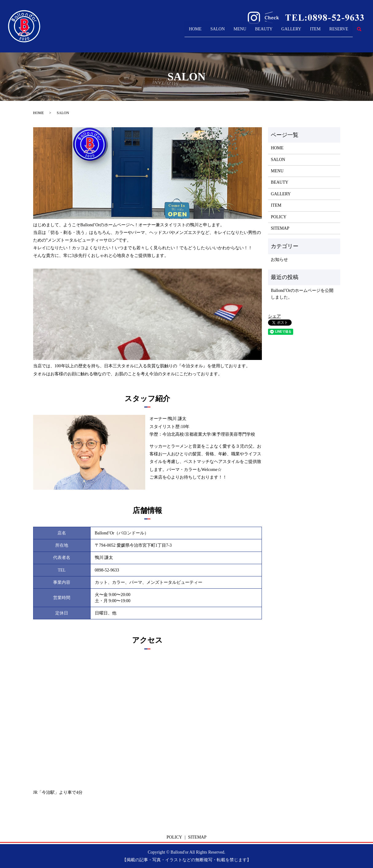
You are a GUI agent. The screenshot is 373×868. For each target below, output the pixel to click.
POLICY (279, 217)
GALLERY (272, 32)
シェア (274, 316)
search (359, 32)
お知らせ (279, 260)
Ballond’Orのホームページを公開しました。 (302, 294)
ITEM (303, 32)
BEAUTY (237, 32)
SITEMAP (280, 228)
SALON (177, 32)
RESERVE (334, 32)
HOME (148, 32)
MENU (206, 32)
